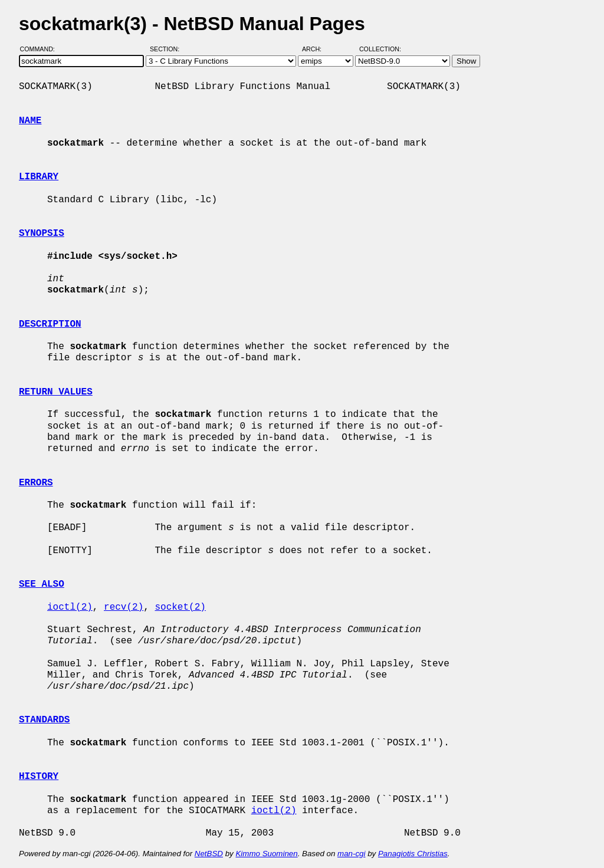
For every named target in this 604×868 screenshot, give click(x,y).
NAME (30, 121)
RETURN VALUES (56, 392)
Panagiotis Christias (413, 854)
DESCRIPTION (50, 324)
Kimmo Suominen (266, 854)
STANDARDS (44, 720)
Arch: (317, 49)
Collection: (380, 49)
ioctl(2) (70, 607)
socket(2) (180, 607)
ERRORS (36, 483)
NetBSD (209, 854)
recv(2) (124, 607)
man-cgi (351, 854)
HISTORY (39, 777)
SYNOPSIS (42, 234)
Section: (167, 49)
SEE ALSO (42, 584)
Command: (41, 49)
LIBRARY (39, 177)
